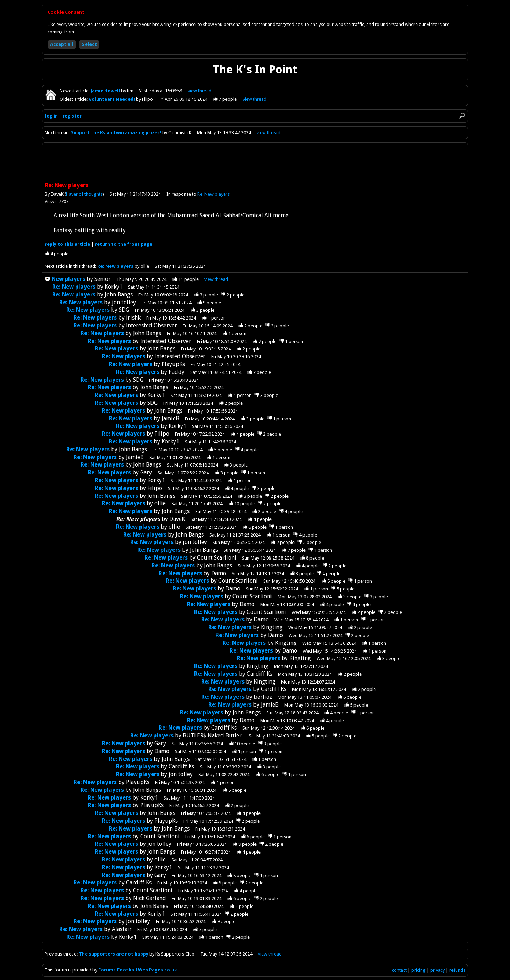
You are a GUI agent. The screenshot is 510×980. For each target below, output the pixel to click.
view (200, 91)
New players (68, 279)
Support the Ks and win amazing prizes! (116, 133)
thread (216, 279)
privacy (437, 970)
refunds (457, 970)
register (72, 116)
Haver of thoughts (84, 194)
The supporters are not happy (114, 954)
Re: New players (213, 194)
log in (51, 116)
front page (124, 244)
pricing (418, 970)
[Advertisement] (255, 163)
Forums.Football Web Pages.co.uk (138, 970)
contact (399, 970)
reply (67, 244)
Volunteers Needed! (112, 99)
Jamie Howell (106, 91)
